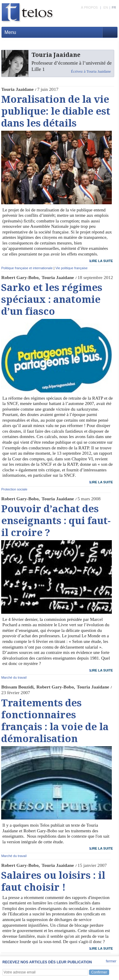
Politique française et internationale (27, 268)
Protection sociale (14, 489)
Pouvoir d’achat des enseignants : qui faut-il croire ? (56, 521)
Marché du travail (14, 677)
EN (106, 7)
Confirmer (99, 972)
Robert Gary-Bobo (20, 277)
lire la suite (101, 261)
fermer (111, 961)
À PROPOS (89, 7)
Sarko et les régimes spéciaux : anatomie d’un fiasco (52, 300)
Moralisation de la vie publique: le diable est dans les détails (56, 111)
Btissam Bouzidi (17, 687)
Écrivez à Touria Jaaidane (91, 71)
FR (114, 7)
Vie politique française (71, 268)
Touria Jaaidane (17, 89)
